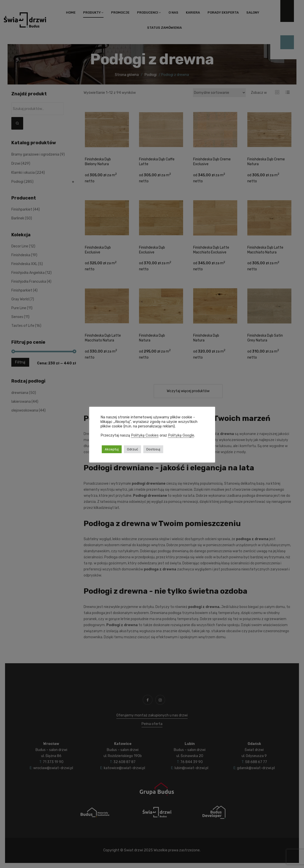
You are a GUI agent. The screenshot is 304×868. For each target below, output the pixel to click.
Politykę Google (181, 435)
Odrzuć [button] (132, 449)
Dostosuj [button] (153, 449)
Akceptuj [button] (112, 449)
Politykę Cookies (145, 435)
